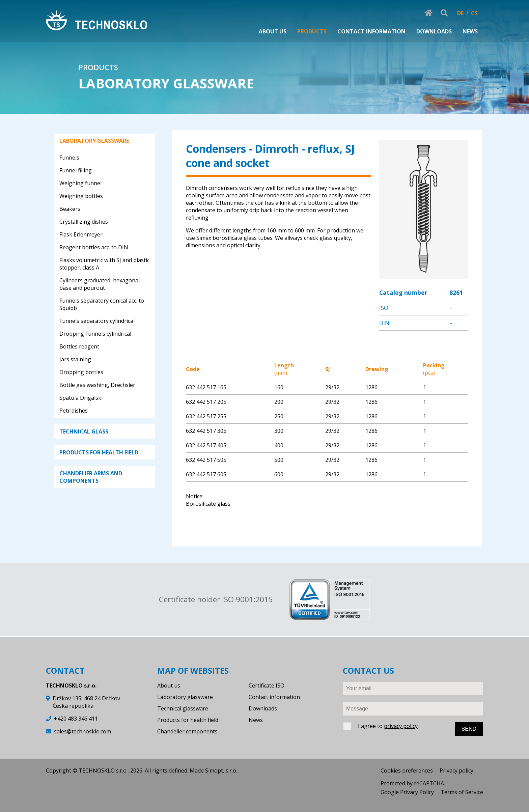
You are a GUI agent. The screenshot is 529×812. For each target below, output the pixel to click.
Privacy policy (456, 771)
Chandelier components (187, 731)
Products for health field (188, 720)
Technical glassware (183, 708)
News (256, 720)
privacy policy (401, 726)
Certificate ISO (267, 685)
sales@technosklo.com (82, 731)
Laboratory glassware (185, 697)
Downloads (263, 708)
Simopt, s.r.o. (221, 771)
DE (460, 13)
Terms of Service (462, 792)
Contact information (274, 697)
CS (474, 13)
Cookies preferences (407, 771)
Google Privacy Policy (407, 792)
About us (169, 685)
